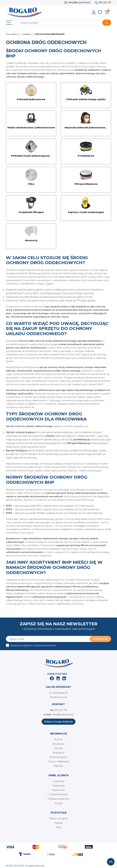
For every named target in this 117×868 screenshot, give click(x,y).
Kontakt (58, 748)
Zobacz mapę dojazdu (58, 722)
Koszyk (58, 803)
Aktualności (58, 744)
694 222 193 (105, 2)
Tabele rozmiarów (58, 819)
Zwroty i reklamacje (59, 762)
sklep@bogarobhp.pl (79, 2)
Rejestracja (58, 786)
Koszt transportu (58, 757)
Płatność (58, 766)
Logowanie (58, 781)
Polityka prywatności (58, 799)
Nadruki (58, 823)
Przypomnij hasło (59, 794)
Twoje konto (58, 790)
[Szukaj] (64, 23)
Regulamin (59, 753)
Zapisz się (100, 639)
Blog (59, 827)
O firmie (59, 740)
